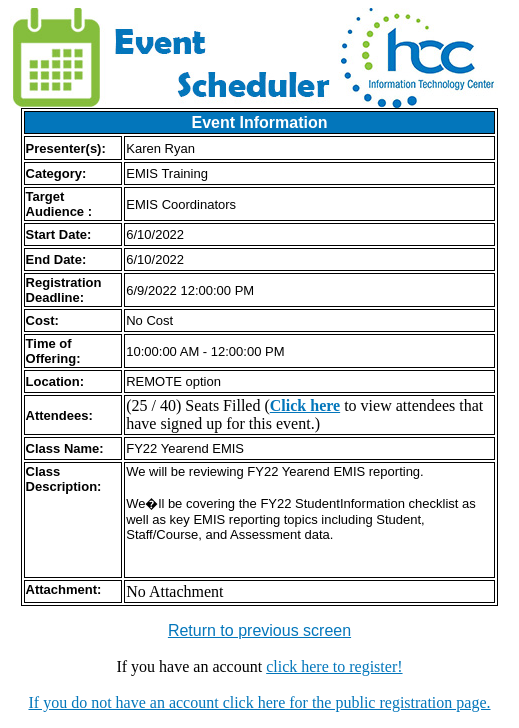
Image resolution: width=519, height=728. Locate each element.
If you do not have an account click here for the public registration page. (259, 702)
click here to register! (334, 666)
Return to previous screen (259, 630)
